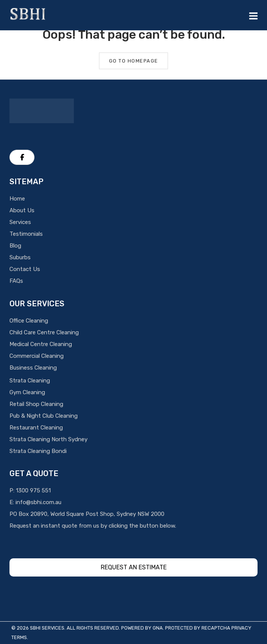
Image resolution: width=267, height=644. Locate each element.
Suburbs (20, 257)
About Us (22, 210)
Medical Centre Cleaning (41, 344)
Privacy (241, 628)
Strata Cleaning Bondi (38, 451)
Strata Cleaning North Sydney (48, 439)
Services (20, 222)
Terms (19, 637)
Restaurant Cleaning (36, 428)
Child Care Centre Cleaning (44, 332)
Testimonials (26, 234)
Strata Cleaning (30, 381)
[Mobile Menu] (253, 15)
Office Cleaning (29, 321)
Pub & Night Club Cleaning (44, 416)
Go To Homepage (134, 61)
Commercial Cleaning (37, 356)
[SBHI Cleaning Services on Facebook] (22, 157)
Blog (15, 246)
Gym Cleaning (27, 392)
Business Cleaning (33, 368)
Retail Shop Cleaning (36, 404)
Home (17, 199)
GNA (158, 628)
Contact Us (25, 269)
